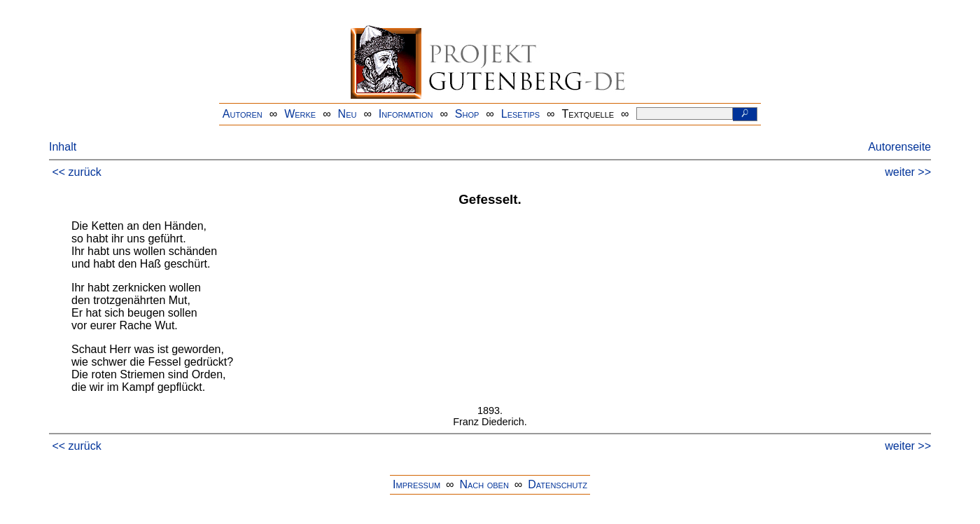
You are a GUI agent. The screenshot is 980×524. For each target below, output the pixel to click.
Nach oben (484, 484)
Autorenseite (899, 147)
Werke (300, 114)
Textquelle (588, 114)
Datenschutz (558, 484)
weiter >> (908, 172)
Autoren (243, 114)
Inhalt (63, 147)
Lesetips (520, 114)
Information (406, 114)
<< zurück (76, 172)
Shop (467, 114)
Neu (348, 114)
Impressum (416, 484)
